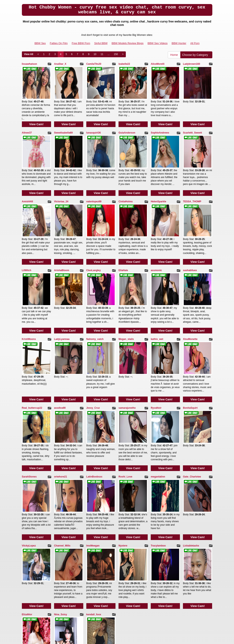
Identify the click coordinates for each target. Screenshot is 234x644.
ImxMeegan (93, 468)
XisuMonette (190, 295)
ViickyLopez (29, 468)
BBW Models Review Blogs (128, 43)
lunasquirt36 (93, 122)
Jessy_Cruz (93, 352)
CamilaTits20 (94, 64)
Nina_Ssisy (61, 525)
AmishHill (27, 179)
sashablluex (190, 237)
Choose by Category (196, 55)
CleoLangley (93, 237)
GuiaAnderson (127, 122)
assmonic (156, 237)
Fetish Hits (114, 638)
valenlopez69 (94, 179)
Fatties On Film (59, 43)
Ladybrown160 (191, 64)
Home (174, 55)
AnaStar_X (60, 64)
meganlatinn (158, 410)
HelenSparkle (158, 179)
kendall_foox (94, 525)
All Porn (195, 43)
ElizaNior (27, 525)
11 (102, 54)
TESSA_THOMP (192, 179)
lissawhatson (29, 64)
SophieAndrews (160, 122)
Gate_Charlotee (192, 410)
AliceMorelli (158, 64)
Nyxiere (123, 468)
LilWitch (27, 237)
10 (95, 54)
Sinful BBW (101, 43)
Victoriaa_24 (61, 179)
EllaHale (123, 237)
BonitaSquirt (190, 352)
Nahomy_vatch (95, 295)
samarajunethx (127, 352)
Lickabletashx (191, 468)
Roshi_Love (125, 410)
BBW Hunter (179, 43)
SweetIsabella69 (63, 122)
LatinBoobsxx (94, 410)
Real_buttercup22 (32, 352)
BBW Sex (40, 43)
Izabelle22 (124, 64)
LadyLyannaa (62, 295)
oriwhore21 (61, 410)
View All (29, 54)
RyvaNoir (156, 352)
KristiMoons (29, 295)
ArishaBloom (62, 237)
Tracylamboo (158, 468)
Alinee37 (27, 122)
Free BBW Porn (81, 43)
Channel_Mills (62, 468)
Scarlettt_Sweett (192, 122)
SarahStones (29, 410)
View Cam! (36, 113)
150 (116, 54)
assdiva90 (60, 352)
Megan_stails (126, 295)
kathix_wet (157, 295)
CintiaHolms (126, 179)
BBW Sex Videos (158, 43)
